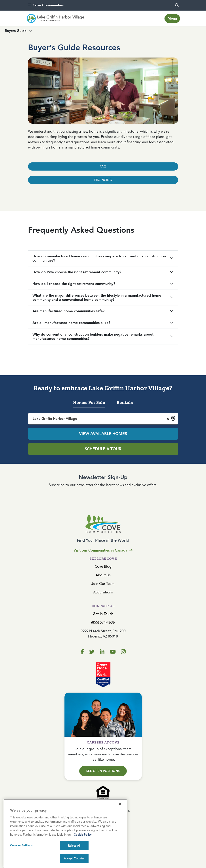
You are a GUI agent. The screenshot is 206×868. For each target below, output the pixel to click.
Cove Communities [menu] (46, 5)
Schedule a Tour (103, 449)
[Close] (120, 833)
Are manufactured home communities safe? (68, 311)
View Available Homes (103, 434)
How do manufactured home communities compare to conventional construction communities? (99, 258)
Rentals (125, 402)
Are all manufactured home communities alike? (71, 323)
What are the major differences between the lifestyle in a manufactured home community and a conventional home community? (97, 297)
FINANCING (103, 180)
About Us (103, 575)
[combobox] (103, 419)
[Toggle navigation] (172, 19)
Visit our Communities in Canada (103, 550)
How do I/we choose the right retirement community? (77, 272)
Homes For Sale (89, 402)
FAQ (103, 166)
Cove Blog (103, 566)
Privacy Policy (103, 827)
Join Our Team (103, 584)
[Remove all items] (167, 418)
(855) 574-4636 (103, 622)
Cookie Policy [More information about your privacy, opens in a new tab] (83, 863)
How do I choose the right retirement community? (74, 284)
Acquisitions (103, 592)
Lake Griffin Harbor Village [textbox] (55, 419)
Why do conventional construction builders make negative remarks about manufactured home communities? (93, 336)
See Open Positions (103, 771)
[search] (177, 5)
